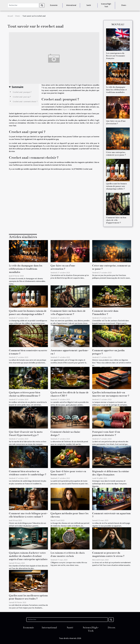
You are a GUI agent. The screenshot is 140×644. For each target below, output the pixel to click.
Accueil (10, 16)
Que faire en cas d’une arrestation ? (63, 267)
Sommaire (18, 87)
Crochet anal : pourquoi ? (22, 92)
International (71, 5)
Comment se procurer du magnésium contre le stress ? (108, 554)
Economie (54, 5)
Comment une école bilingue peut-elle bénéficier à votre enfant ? (28, 515)
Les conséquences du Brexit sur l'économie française (116, 56)
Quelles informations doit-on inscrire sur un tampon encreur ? (111, 394)
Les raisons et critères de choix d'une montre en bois (68, 554)
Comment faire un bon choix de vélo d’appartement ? (116, 220)
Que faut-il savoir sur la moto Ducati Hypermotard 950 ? (26, 433)
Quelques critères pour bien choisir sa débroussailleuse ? (25, 394)
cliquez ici (66, 110)
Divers (124, 5)
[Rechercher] (23, 5)
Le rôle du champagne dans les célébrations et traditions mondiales (116, 90)
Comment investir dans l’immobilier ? (105, 312)
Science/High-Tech (106, 5)
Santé (89, 5)
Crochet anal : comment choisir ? (25, 102)
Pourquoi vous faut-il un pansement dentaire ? (106, 433)
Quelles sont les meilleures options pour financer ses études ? (28, 597)
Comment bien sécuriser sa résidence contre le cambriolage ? (28, 473)
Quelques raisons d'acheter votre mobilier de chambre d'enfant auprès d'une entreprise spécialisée (28, 556)
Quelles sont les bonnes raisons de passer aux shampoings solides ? (116, 186)
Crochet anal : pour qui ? (22, 97)
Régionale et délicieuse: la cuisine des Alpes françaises (111, 473)
